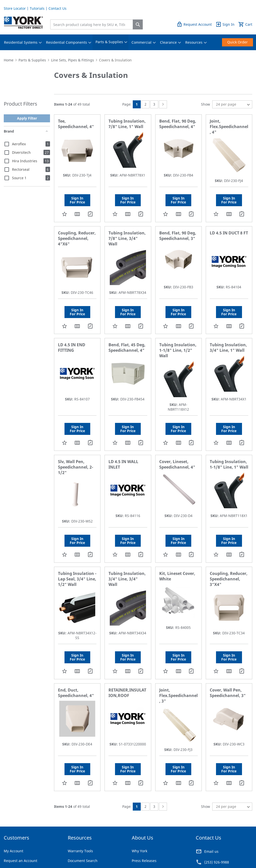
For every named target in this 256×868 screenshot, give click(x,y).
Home (9, 60)
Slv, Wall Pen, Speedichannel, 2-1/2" (76, 467)
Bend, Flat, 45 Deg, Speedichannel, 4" (127, 347)
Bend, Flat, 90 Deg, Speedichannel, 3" (178, 236)
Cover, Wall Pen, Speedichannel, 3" (228, 693)
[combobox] (93, 24)
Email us (211, 851)
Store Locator (15, 8)
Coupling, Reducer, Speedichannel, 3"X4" (229, 579)
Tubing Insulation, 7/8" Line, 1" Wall (127, 124)
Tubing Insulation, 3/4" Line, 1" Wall (228, 347)
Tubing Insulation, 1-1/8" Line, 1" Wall (229, 464)
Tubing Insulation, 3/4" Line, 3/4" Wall (127, 579)
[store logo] (23, 23)
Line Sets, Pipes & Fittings (72, 60)
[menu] (128, 42)
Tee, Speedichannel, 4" (76, 124)
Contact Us (57, 8)
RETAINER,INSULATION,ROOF (127, 693)
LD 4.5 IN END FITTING (72, 347)
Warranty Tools (80, 851)
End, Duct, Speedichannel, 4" (76, 693)
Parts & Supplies (32, 60)
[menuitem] (21, 42)
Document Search (83, 861)
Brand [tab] (9, 131)
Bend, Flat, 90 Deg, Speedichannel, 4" (178, 124)
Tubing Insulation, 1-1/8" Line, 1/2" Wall (178, 350)
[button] (64, 214)
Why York (139, 851)
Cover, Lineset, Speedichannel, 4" (177, 464)
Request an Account (20, 861)
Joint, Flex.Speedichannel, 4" (229, 127)
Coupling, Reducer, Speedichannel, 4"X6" (77, 238)
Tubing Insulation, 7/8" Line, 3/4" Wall (127, 238)
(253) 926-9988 (217, 862)
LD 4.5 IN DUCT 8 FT (229, 233)
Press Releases (144, 861)
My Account (13, 851)
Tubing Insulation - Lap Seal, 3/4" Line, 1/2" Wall (77, 579)
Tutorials (37, 8)
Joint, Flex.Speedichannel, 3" (178, 695)
